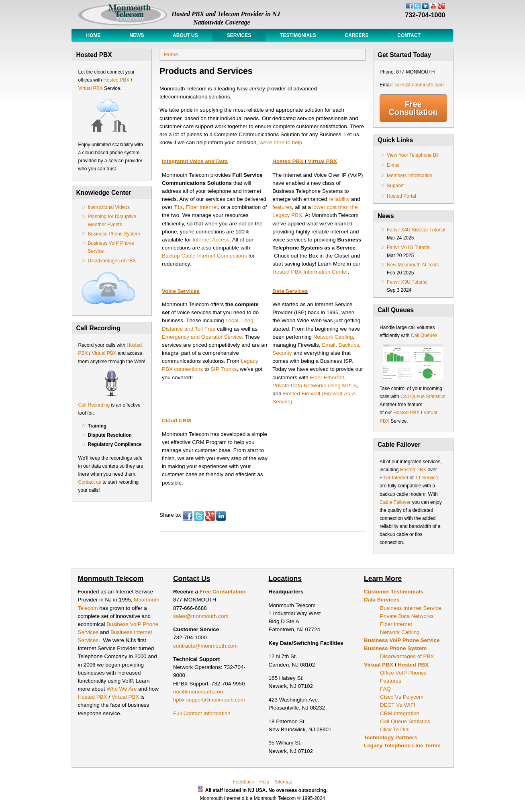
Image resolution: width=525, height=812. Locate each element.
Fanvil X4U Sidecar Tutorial (416, 230)
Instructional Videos (109, 207)
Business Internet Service (411, 608)
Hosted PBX (116, 80)
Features (391, 681)
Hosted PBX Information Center (310, 272)
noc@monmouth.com (199, 692)
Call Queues (424, 335)
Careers (357, 35)
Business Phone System (114, 234)
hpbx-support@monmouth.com (209, 700)
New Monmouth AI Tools (413, 265)
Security (282, 353)
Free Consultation (413, 108)
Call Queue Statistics (423, 397)
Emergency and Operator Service (202, 337)
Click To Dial (395, 729)
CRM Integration (400, 713)
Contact (409, 35)
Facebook (188, 516)
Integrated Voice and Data (195, 161)
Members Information (410, 176)
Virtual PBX (91, 88)
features (282, 207)
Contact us (90, 482)
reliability (339, 199)
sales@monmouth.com (419, 85)
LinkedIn (221, 516)
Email (329, 345)
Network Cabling (333, 337)
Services (239, 35)
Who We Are (122, 689)
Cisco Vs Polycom (402, 697)
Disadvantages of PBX (112, 261)
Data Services (290, 291)
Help (264, 782)
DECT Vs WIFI (398, 705)
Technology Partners (391, 737)
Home (94, 35)
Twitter (199, 516)
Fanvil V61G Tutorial (409, 247)
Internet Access (211, 240)
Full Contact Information (202, 713)
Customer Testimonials (394, 592)
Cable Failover (395, 502)
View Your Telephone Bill (413, 155)
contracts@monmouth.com (205, 646)
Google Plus (210, 516)
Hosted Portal (401, 196)
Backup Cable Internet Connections (204, 256)
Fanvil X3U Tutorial (407, 282)
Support (395, 186)
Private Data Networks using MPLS (315, 386)
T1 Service (427, 478)
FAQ (385, 689)
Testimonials (298, 35)
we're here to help (281, 142)
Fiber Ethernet (327, 377)
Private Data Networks (407, 616)
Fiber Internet (202, 207)
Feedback (243, 782)
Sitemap (284, 782)
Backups (349, 345)
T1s (178, 207)
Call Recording (94, 405)
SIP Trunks (224, 369)
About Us (186, 35)
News (137, 35)
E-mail (394, 165)
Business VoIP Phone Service (402, 640)
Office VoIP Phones (403, 673)
